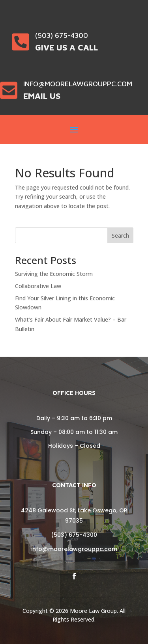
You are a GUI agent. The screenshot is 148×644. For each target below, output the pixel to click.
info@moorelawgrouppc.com (74, 549)
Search (120, 235)
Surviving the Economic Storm (54, 274)
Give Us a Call (67, 47)
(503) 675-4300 (74, 535)
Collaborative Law (38, 286)
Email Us (42, 96)
